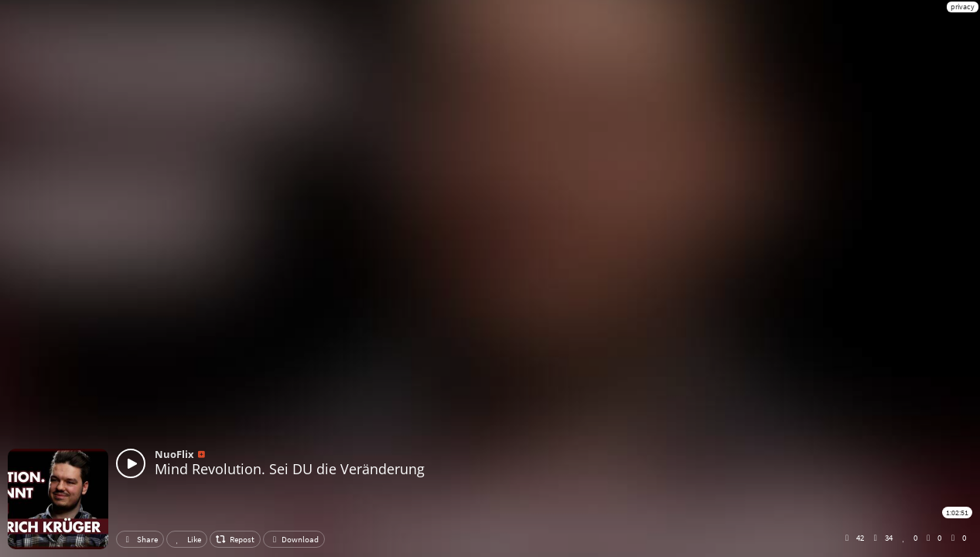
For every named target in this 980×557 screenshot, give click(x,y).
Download (294, 539)
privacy (963, 7)
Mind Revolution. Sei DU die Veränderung (290, 469)
